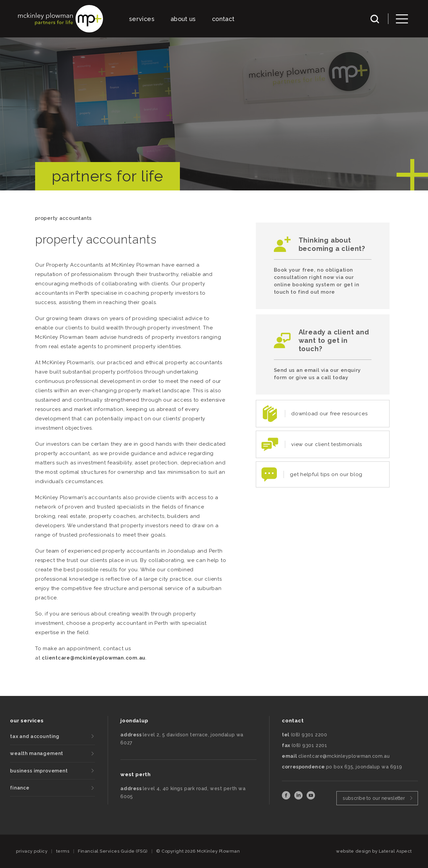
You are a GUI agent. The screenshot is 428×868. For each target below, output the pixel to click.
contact (223, 19)
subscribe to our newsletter (374, 798)
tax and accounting (35, 736)
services (142, 19)
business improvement (39, 771)
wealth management (37, 753)
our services (27, 721)
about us (183, 19)
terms (63, 851)
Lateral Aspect (395, 851)
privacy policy (32, 851)
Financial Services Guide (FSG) (113, 851)
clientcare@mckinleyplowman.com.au (94, 658)
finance (20, 788)
